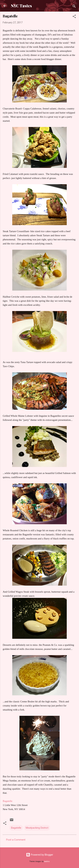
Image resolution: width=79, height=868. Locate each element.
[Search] (74, 7)
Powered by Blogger (40, 855)
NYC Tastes (21, 6)
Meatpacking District (37, 828)
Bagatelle (16, 828)
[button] (74, 17)
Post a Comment (16, 840)
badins (47, 861)
